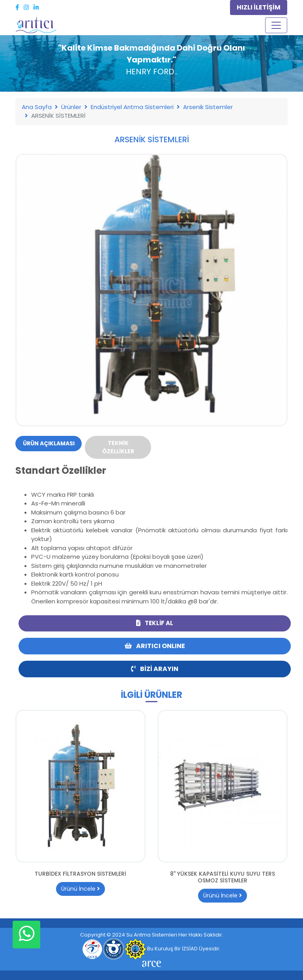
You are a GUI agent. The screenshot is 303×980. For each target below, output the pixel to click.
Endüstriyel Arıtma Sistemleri (132, 107)
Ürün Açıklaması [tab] (49, 443)
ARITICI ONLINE (155, 646)
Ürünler (71, 107)
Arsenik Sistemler (208, 107)
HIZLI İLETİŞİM (259, 7)
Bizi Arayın (155, 669)
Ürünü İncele (80, 889)
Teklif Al (155, 623)
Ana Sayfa (37, 107)
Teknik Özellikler (118, 447)
